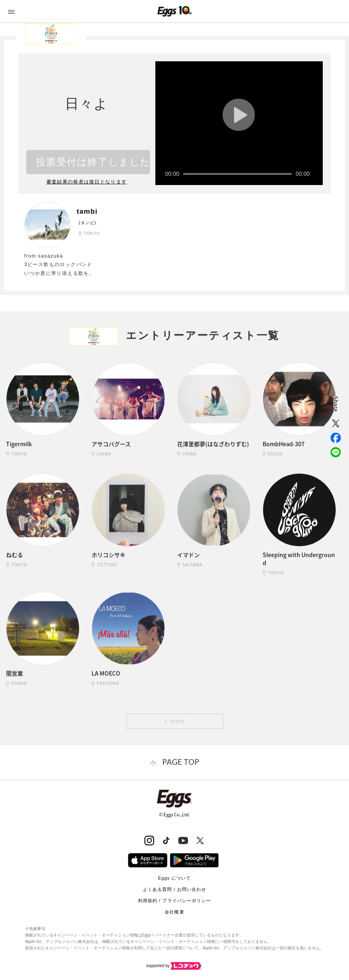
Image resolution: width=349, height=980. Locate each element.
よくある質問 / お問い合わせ (175, 889)
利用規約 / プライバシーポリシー (175, 900)
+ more (174, 721)
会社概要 (174, 911)
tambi (89, 211)
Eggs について (174, 878)
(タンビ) (88, 222)
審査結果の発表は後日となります (87, 181)
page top (181, 762)
